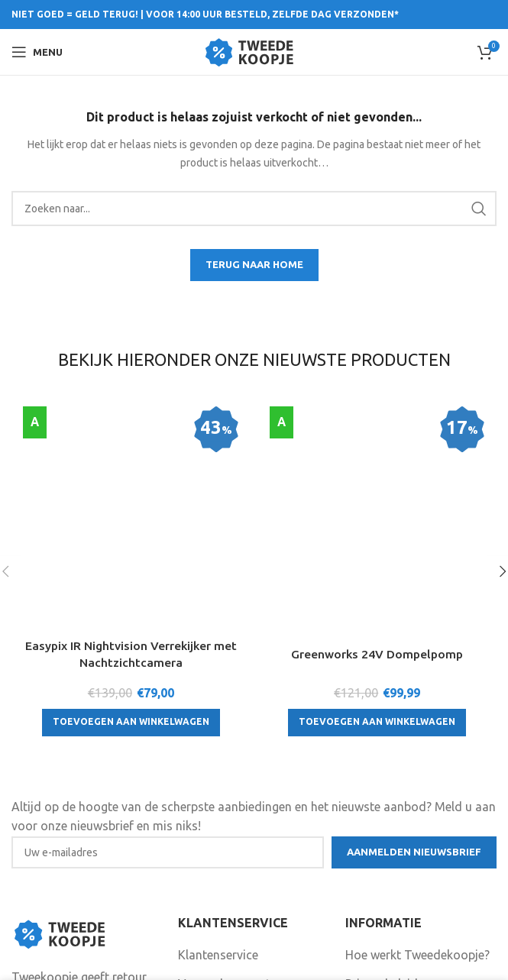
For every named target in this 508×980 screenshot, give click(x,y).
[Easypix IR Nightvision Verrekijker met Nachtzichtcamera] (131, 424)
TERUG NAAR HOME (254, 264)
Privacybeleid (382, 819)
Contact (200, 848)
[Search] (254, 209)
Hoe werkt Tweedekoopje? (417, 791)
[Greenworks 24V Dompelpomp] (378, 416)
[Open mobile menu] (37, 52)
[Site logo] (254, 50)
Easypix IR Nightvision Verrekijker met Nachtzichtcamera (131, 473)
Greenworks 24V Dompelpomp (377, 458)
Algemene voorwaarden (411, 848)
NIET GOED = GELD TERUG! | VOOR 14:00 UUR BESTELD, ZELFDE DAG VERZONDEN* (205, 14)
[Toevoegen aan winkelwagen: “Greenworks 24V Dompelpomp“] (377, 525)
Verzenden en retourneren (249, 819)
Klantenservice (218, 791)
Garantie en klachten (235, 876)
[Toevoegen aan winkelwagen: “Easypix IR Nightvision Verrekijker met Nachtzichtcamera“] (131, 541)
